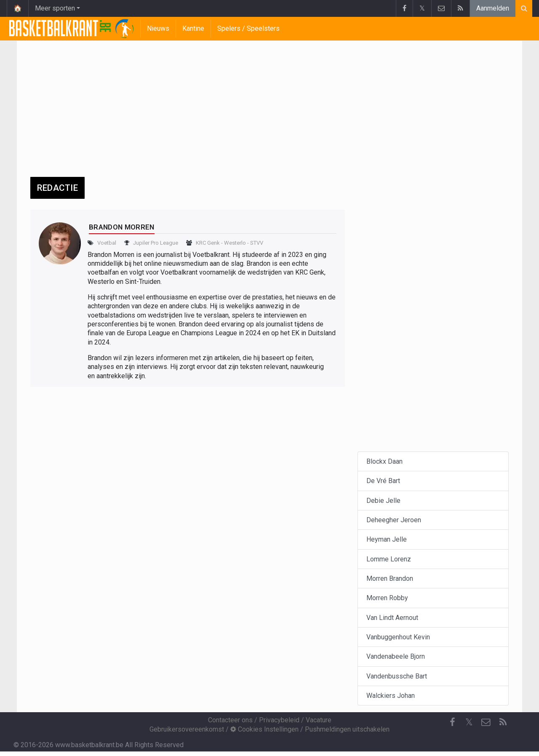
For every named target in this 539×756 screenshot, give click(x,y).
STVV (257, 243)
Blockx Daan (384, 461)
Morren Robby (387, 598)
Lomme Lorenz (389, 559)
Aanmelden (493, 8)
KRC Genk (208, 243)
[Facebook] (452, 722)
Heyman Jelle (387, 539)
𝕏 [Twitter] (469, 722)
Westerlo (235, 243)
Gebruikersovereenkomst (187, 729)
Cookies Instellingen (264, 729)
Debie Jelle (383, 501)
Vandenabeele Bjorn (396, 656)
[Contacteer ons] (486, 722)
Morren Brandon (390, 578)
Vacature (319, 720)
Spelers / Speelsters (248, 28)
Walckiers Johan (391, 696)
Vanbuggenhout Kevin (398, 637)
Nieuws (158, 28)
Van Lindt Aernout (392, 618)
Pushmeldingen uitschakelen (347, 729)
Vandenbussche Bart (397, 676)
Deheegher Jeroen (394, 520)
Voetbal (107, 243)
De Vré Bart (383, 481)
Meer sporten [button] (55, 8)
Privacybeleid (279, 720)
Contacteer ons (230, 720)
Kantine (193, 28)
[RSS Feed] (503, 722)
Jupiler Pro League (156, 243)
